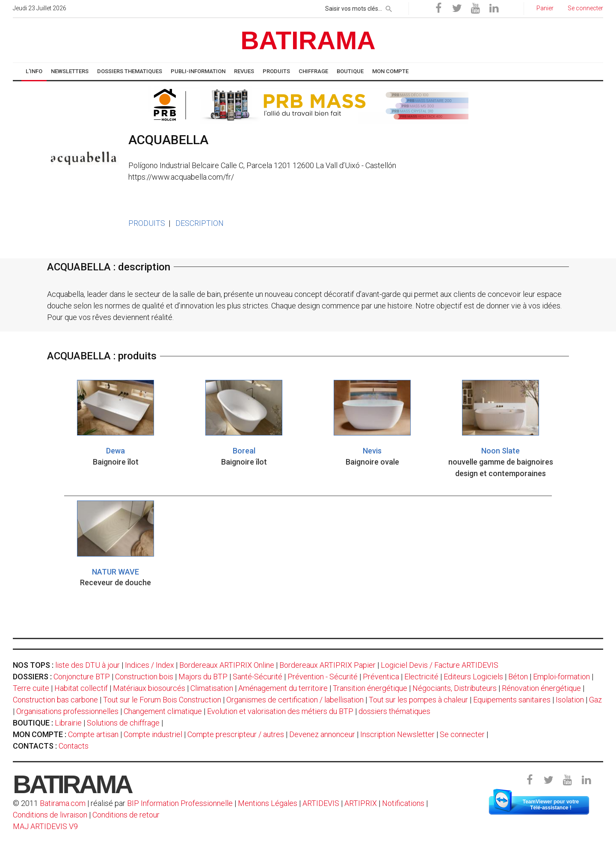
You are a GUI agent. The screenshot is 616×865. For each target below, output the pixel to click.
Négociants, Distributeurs (455, 688)
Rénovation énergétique (541, 688)
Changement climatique (163, 711)
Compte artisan (93, 734)
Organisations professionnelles (67, 711)
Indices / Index (150, 665)
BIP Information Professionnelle (180, 803)
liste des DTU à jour (87, 665)
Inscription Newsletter (397, 734)
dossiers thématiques (394, 711)
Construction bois (144, 677)
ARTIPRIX (361, 803)
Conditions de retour (126, 815)
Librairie (68, 723)
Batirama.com (63, 803)
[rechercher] (389, 7)
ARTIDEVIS (321, 803)
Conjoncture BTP (82, 677)
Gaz (595, 700)
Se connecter (462, 734)
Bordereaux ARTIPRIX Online (227, 665)
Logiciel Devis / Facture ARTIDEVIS (440, 665)
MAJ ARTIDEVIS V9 (45, 826)
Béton (518, 677)
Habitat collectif (81, 688)
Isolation (570, 700)
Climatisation (212, 688)
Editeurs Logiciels (473, 677)
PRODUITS (147, 223)
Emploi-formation (561, 677)
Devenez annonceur (322, 734)
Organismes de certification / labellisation (295, 700)
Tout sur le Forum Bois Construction (162, 700)
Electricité (421, 677)
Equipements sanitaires (512, 700)
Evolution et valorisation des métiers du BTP (280, 711)
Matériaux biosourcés (149, 688)
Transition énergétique (370, 688)
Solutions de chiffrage (123, 723)
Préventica (381, 677)
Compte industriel (153, 734)
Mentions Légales (268, 803)
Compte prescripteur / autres (236, 734)
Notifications (404, 803)
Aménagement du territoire (283, 688)
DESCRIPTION (200, 223)
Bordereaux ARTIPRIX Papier (327, 665)
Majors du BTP (203, 677)
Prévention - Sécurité (323, 677)
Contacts (74, 746)
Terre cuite (31, 688)
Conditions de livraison (50, 815)
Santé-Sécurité (258, 677)
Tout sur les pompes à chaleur (418, 700)
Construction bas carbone (55, 700)
